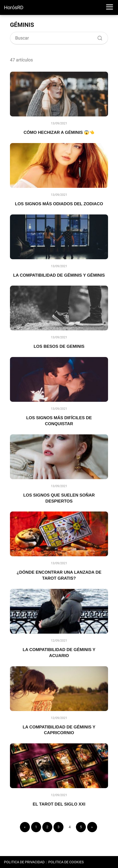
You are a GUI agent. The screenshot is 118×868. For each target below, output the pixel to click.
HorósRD (14, 7)
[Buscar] (98, 37)
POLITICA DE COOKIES (66, 862)
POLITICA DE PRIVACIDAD (24, 862)
